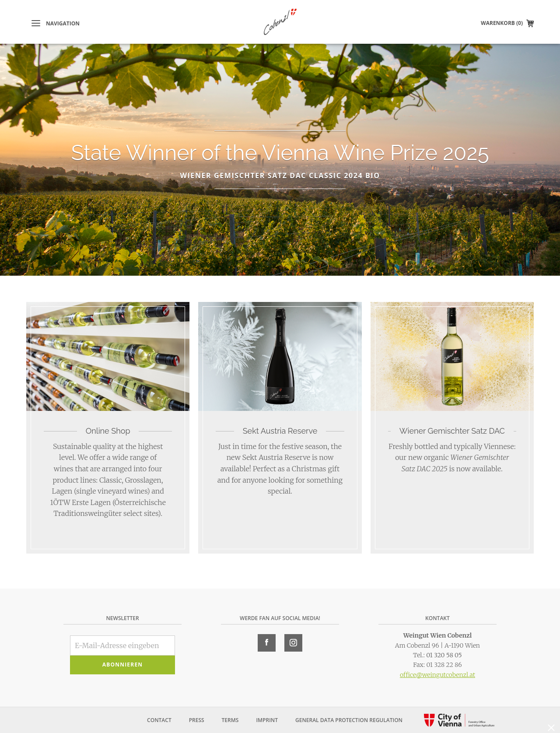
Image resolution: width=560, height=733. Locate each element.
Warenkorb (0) (502, 23)
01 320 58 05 (444, 655)
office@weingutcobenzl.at (437, 675)
